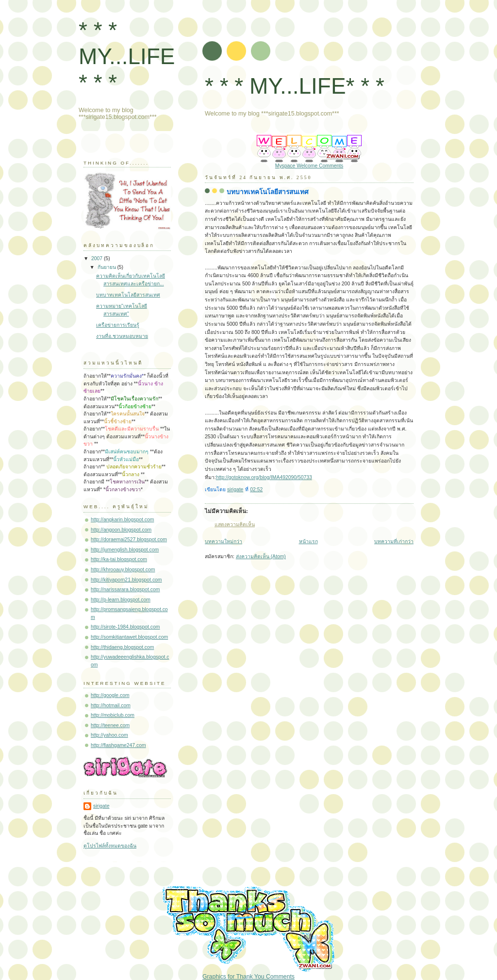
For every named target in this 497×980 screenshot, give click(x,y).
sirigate (101, 806)
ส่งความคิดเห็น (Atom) (261, 556)
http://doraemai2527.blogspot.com (129, 540)
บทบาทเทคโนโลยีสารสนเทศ (128, 295)
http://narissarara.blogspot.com (125, 590)
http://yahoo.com (109, 735)
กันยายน (108, 267)
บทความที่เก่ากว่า (394, 541)
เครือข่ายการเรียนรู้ (118, 325)
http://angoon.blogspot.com (121, 530)
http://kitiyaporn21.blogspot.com (126, 580)
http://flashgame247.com (118, 745)
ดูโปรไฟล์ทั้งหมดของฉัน (110, 846)
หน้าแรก (308, 541)
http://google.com (110, 695)
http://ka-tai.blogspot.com (119, 559)
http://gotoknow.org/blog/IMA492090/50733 (264, 477)
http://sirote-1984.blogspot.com (125, 627)
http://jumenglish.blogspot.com (125, 550)
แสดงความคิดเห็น (235, 524)
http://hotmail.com (111, 706)
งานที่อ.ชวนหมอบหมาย (122, 336)
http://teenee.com (110, 725)
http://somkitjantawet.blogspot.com (129, 637)
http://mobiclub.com (113, 715)
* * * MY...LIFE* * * (295, 86)
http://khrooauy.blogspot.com (123, 570)
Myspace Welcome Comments (309, 166)
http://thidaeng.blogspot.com (122, 647)
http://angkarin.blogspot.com (122, 520)
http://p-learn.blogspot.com (121, 600)
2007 (98, 258)
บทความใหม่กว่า (224, 541)
